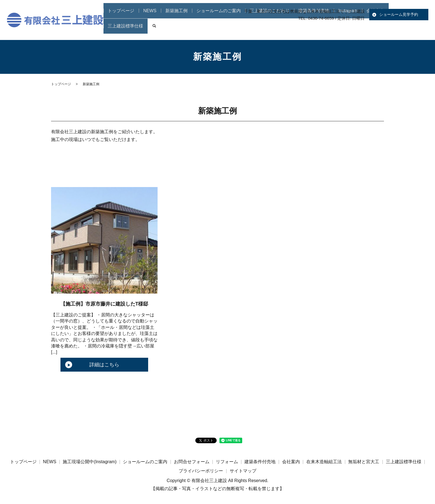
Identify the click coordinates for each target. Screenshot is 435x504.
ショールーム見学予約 (399, 14)
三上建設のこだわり (266, 29)
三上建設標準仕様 (395, 29)
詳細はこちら (104, 365)
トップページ (132, 29)
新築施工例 (182, 29)
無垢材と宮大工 (364, 462)
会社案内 (363, 29)
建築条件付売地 (305, 29)
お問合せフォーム (192, 462)
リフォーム (227, 462)
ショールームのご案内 (220, 29)
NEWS (158, 29)
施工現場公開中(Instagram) (90, 462)
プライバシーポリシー (201, 471)
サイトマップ (243, 471)
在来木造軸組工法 (324, 462)
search (422, 29)
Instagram (337, 29)
